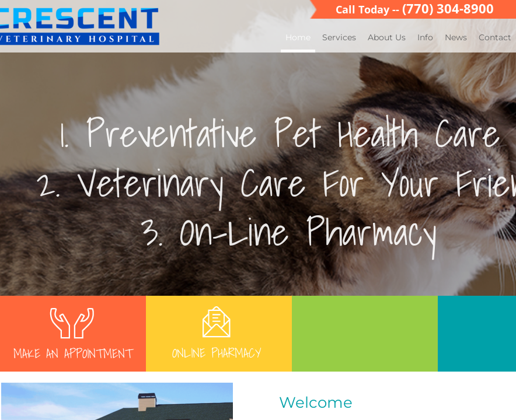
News (456, 37)
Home (298, 37)
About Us (387, 37)
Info (425, 37)
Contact (495, 37)
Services (339, 37)
